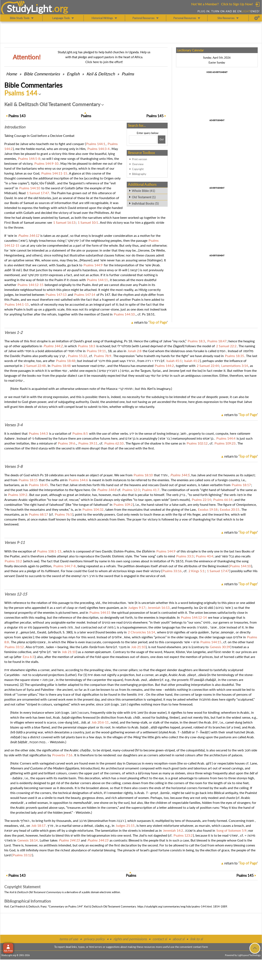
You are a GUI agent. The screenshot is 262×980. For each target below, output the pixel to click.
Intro (15, 127)
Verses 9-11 (15, 542)
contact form (200, 947)
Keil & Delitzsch (101, 74)
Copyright (138, 169)
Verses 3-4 (13, 425)
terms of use (69, 939)
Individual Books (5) (145, 203)
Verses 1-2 (13, 332)
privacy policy (94, 939)
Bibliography (139, 174)
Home (12, 74)
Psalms (128, 74)
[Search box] (143, 140)
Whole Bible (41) (143, 191)
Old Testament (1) (144, 197)
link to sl (196, 939)
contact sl (160, 939)
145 (155, 116)
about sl (178, 939)
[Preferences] (257, 18)
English (73, 74)
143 (17, 116)
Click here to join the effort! (104, 62)
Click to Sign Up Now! (237, 4)
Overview (138, 164)
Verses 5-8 (13, 466)
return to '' (151, 322)
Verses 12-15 (16, 594)
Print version (139, 159)
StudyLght (29, 8)
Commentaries (42, 74)
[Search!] (162, 140)
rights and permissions (130, 939)
